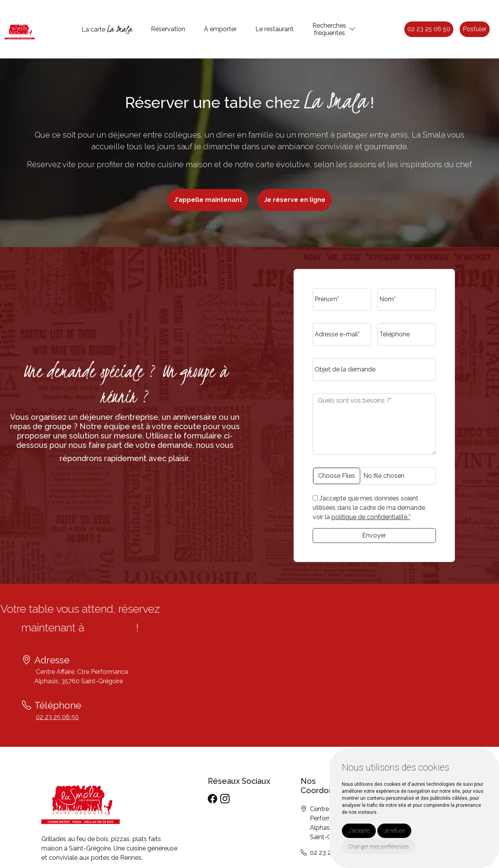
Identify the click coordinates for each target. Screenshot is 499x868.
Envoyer (374, 535)
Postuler (475, 29)
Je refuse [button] (394, 831)
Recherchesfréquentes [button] (329, 29)
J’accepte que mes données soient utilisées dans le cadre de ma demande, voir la (369, 508)
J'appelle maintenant (208, 200)
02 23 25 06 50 (429, 29)
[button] (352, 29)
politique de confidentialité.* (371, 517)
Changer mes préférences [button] (379, 847)
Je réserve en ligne (295, 200)
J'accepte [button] (359, 831)
